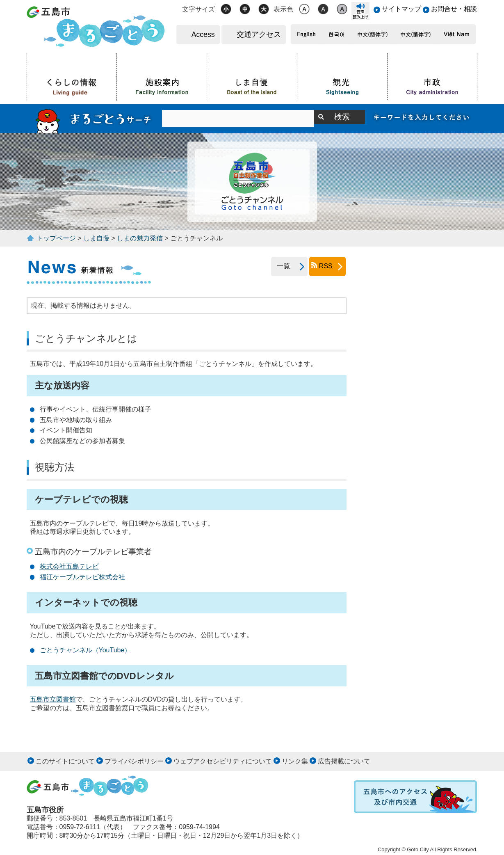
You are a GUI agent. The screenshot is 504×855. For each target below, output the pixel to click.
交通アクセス (259, 34)
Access (203, 34)
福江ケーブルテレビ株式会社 (82, 577)
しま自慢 (96, 238)
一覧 (281, 266)
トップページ (56, 238)
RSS (326, 266)
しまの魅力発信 (140, 238)
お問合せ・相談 (454, 9)
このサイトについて (65, 761)
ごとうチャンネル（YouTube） (86, 650)
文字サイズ (198, 9)
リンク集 (295, 761)
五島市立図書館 (53, 699)
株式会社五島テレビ (69, 566)
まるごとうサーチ (94, 119)
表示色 (283, 9)
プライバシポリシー (134, 761)
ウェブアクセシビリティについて (223, 761)
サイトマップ (401, 9)
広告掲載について (344, 761)
